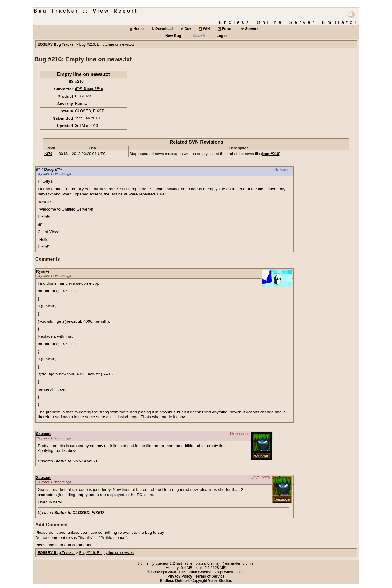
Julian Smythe (199, 572)
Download (164, 29)
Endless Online (173, 581)
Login (222, 36)
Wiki (207, 29)
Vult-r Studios (220, 581)
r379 (48, 154)
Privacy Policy (180, 576)
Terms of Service (210, 576)
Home (139, 29)
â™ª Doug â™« (89, 89)
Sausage (44, 434)
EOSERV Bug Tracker (56, 44)
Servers (252, 29)
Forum (228, 29)
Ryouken (44, 271)
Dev (188, 29)
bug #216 (271, 154)
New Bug (173, 36)
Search (199, 36)
